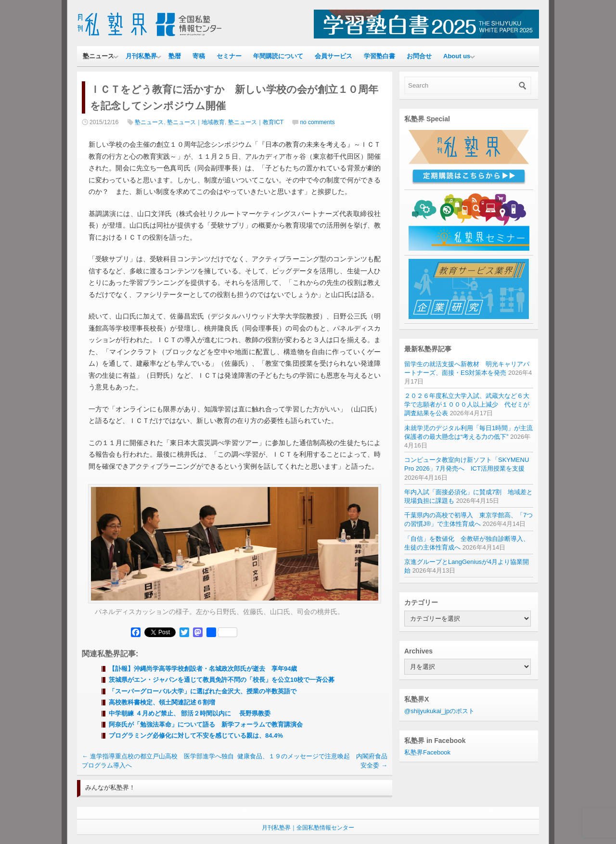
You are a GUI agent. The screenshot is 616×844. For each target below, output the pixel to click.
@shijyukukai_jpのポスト (439, 711)
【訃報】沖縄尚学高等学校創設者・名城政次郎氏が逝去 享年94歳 (203, 669)
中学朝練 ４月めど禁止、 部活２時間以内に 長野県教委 (190, 713)
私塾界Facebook (427, 752)
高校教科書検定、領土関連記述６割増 (165, 702)
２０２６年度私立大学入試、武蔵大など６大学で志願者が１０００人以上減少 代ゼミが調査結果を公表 (467, 404)
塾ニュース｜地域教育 (196, 122)
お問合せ (419, 56)
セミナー (229, 56)
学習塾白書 (379, 56)
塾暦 (175, 56)
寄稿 (199, 56)
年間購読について (278, 56)
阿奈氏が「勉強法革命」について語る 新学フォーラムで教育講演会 (206, 724)
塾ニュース (98, 56)
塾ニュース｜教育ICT (256, 122)
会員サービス (334, 56)
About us (457, 56)
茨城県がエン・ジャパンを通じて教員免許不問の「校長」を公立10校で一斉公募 (222, 680)
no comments (317, 122)
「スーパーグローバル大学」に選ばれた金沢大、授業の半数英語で (203, 691)
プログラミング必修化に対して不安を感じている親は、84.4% (196, 735)
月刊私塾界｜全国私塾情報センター (308, 828)
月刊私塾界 (141, 56)
